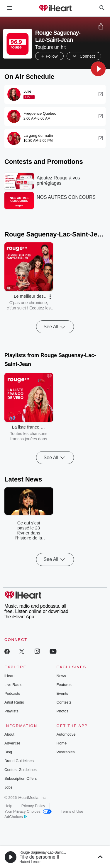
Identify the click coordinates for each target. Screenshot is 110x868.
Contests (64, 702)
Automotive (66, 734)
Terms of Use (72, 811)
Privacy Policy (33, 806)
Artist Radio (14, 702)
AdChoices (16, 817)
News (61, 676)
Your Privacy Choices (28, 811)
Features (64, 685)
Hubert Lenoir (30, 862)
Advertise (12, 743)
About (9, 734)
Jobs (8, 787)
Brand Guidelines (19, 761)
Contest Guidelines (21, 770)
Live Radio (13, 685)
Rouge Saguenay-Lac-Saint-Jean (45, 852)
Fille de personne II (39, 857)
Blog (8, 752)
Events (62, 693)
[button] (98, 69)
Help (8, 806)
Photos (62, 711)
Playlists (11, 711)
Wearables (66, 752)
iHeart (10, 676)
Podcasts (12, 693)
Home (62, 743)
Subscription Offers (21, 778)
